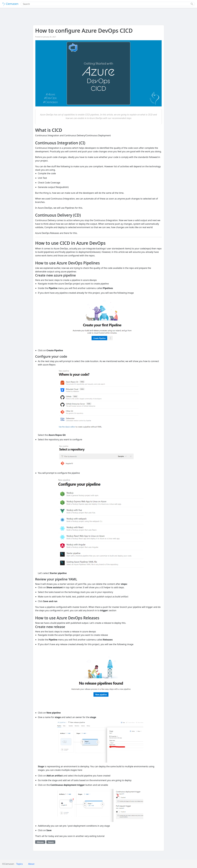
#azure (51, 842)
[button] (192, 4)
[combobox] (106, 4)
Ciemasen (10, 4)
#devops (40, 842)
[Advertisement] (99, 17)
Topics (19, 864)
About (31, 864)
